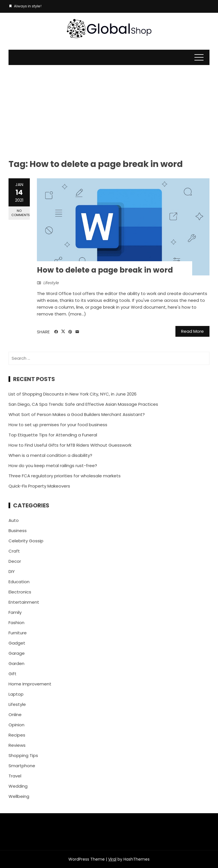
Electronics (20, 592)
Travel (15, 776)
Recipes (17, 735)
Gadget (17, 643)
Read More (192, 331)
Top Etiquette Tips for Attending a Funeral (53, 435)
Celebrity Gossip (26, 541)
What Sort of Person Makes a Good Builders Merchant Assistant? (77, 414)
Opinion (16, 725)
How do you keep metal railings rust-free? (53, 466)
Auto (14, 520)
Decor (15, 561)
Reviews (17, 745)
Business (18, 531)
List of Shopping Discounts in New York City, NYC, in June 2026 (73, 394)
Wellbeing (19, 796)
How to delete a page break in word (105, 270)
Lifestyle (51, 283)
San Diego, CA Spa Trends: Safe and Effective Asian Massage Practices (83, 404)
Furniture (18, 633)
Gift (12, 674)
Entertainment (24, 602)
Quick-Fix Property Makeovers (39, 486)
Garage (17, 653)
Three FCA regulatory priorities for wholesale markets (65, 476)
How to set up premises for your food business (58, 425)
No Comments (21, 213)
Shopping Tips (23, 755)
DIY (12, 571)
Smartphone (22, 766)
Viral (112, 859)
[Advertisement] (109, 108)
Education (19, 582)
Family (15, 612)
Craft (14, 551)
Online (15, 715)
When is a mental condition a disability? (50, 455)
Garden (16, 663)
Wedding (18, 786)
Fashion (16, 623)
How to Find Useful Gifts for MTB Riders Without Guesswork (70, 445)
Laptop (16, 694)
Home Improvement (30, 684)
